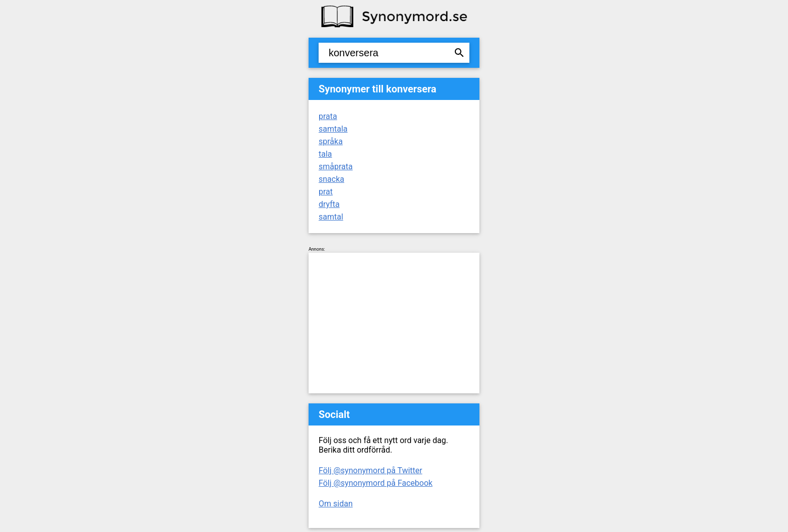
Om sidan (336, 504)
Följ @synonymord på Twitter (370, 470)
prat (326, 192)
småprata (336, 167)
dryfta (329, 204)
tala (325, 154)
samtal (331, 217)
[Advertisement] (394, 323)
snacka (331, 179)
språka (331, 141)
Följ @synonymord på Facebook (376, 483)
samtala (333, 129)
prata (328, 116)
